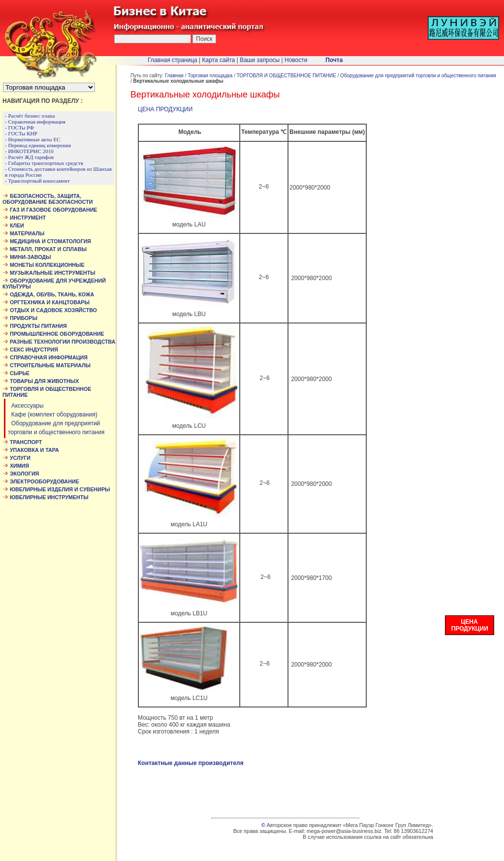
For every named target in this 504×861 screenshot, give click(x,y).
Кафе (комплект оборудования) (53, 415)
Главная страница (173, 60)
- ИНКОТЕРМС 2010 (29, 151)
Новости (296, 60)
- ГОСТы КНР (21, 133)
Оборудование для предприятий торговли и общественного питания (418, 76)
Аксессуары (26, 406)
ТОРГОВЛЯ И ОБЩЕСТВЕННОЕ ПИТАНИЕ (286, 76)
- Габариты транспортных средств (44, 163)
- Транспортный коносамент (37, 181)
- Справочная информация (35, 122)
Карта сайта (219, 60)
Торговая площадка (210, 76)
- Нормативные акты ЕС (33, 139)
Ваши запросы (260, 60)
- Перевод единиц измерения (38, 145)
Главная (174, 76)
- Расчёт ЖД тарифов (29, 157)
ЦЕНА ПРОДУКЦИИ (165, 109)
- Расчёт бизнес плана (30, 116)
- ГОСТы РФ (19, 128)
